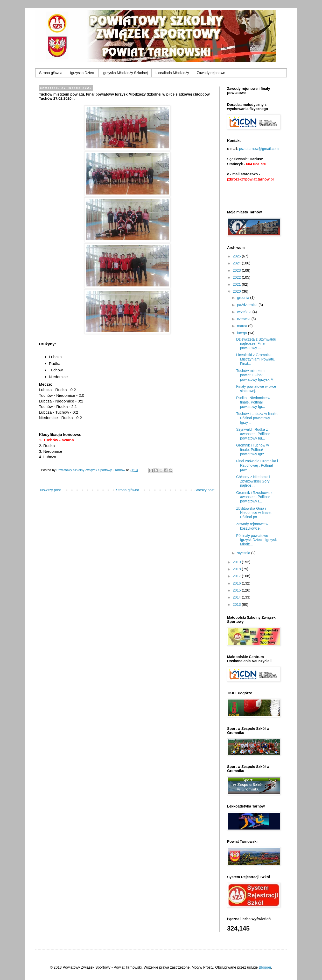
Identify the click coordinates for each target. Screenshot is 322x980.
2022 (237, 277)
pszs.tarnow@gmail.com (259, 149)
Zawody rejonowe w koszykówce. (252, 526)
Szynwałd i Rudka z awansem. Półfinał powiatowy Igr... (253, 434)
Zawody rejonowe (211, 73)
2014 (237, 597)
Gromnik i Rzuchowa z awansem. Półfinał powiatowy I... (254, 497)
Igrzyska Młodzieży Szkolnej (125, 73)
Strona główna (51, 73)
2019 (237, 562)
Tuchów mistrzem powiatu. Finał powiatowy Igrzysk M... (256, 375)
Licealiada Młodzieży (172, 73)
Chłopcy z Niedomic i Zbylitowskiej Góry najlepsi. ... (253, 481)
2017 (237, 576)
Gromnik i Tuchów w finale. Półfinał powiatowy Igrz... (253, 450)
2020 (237, 291)
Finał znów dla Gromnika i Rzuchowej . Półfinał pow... (257, 465)
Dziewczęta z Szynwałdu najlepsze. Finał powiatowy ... (256, 344)
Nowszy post (50, 490)
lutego (242, 333)
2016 (237, 583)
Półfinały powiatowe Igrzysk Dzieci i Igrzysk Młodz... (257, 540)
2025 (237, 256)
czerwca (244, 319)
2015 (237, 590)
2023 (237, 270)
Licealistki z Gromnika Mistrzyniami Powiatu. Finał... (256, 359)
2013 (237, 604)
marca (243, 326)
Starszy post (204, 490)
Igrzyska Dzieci (82, 73)
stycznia (244, 553)
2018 (237, 569)
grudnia (244, 298)
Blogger (265, 967)
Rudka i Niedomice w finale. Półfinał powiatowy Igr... (253, 402)
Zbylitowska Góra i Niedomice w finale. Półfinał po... (254, 513)
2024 (237, 263)
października (248, 305)
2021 (237, 284)
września (245, 312)
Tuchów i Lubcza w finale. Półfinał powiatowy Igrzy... (257, 418)
